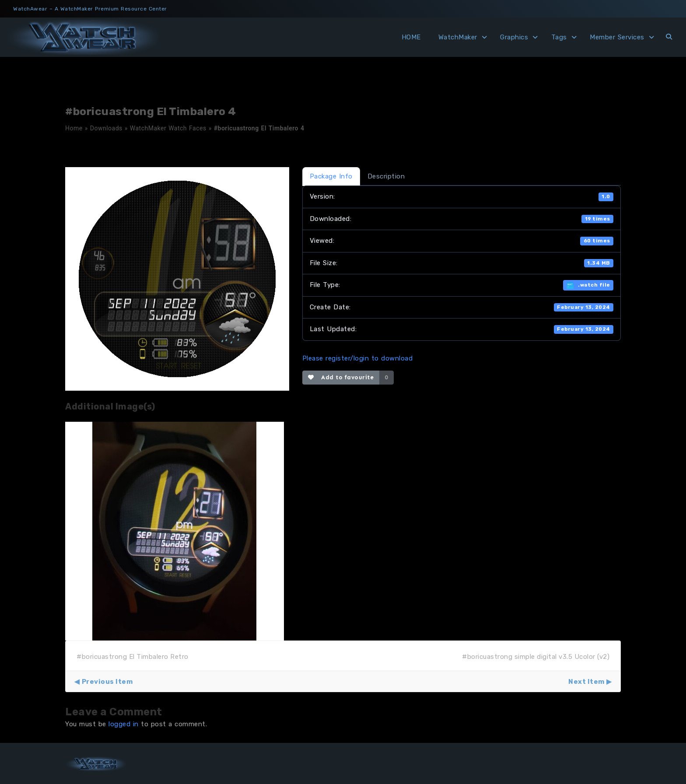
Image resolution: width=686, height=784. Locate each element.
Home (74, 128)
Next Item (586, 682)
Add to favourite (341, 377)
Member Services (617, 37)
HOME (411, 37)
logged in (124, 724)
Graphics (514, 37)
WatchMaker (458, 37)
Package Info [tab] (331, 176)
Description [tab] (386, 176)
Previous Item (107, 682)
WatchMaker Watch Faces (168, 128)
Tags (559, 37)
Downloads (106, 128)
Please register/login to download (358, 358)
